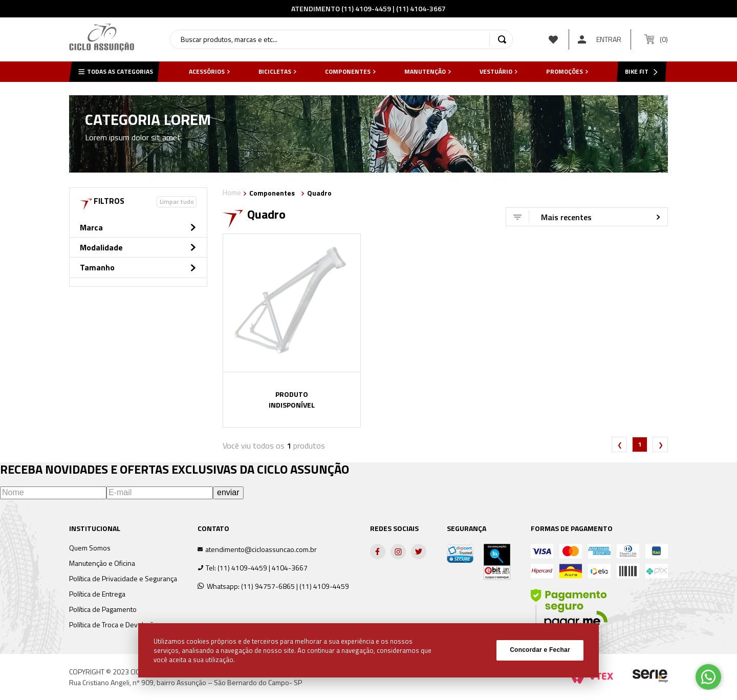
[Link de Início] (232, 193)
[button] (138, 230)
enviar (228, 492)
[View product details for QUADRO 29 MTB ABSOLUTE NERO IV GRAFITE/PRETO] (292, 331)
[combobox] (341, 39)
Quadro (319, 193)
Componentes (272, 193)
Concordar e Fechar (540, 650)
